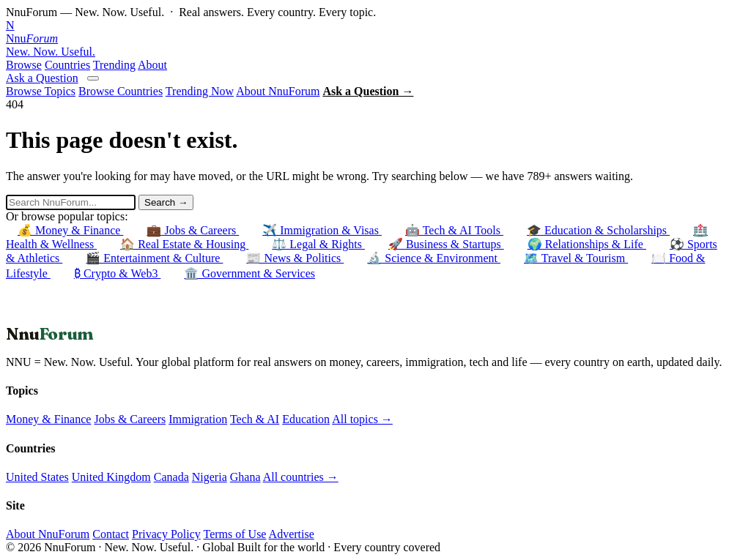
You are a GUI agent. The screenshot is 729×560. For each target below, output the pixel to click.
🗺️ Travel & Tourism (576, 258)
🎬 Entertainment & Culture (154, 258)
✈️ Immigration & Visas (322, 230)
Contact (111, 534)
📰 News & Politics (295, 258)
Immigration (198, 419)
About (152, 65)
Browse (24, 65)
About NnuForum (278, 91)
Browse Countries (121, 91)
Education (306, 419)
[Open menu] (93, 78)
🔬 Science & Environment (434, 258)
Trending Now (200, 91)
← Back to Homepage (58, 317)
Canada (171, 477)
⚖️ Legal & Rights (318, 244)
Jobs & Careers (130, 419)
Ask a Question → (368, 91)
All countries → (301, 477)
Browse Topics (41, 91)
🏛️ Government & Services (249, 273)
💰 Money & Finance (70, 230)
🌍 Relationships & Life (587, 244)
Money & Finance (48, 419)
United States (37, 477)
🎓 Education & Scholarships (598, 230)
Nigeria (210, 477)
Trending (114, 65)
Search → (166, 202)
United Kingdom (111, 477)
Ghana (245, 477)
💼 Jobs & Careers (193, 230)
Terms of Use (234, 534)
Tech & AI (255, 419)
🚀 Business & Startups (446, 244)
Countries (67, 65)
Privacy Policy (166, 534)
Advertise (292, 534)
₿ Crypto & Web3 (118, 273)
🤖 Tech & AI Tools (454, 230)
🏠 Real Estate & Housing (184, 244)
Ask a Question (42, 78)
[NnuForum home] (364, 39)
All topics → (362, 419)
